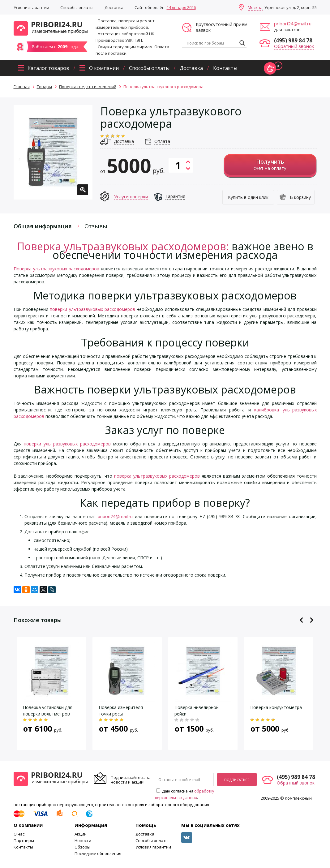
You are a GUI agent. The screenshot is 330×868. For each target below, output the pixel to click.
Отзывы (96, 226)
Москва (255, 7)
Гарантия (175, 196)
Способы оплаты (77, 7)
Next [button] (312, 620)
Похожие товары (38, 620)
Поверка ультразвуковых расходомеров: (123, 246)
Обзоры (82, 847)
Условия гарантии (31, 7)
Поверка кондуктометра (276, 707)
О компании (104, 68)
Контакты (225, 68)
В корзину (300, 197)
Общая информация (43, 226)
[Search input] (212, 43)
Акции (81, 834)
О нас (19, 834)
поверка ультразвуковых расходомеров (157, 476)
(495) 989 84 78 (293, 40)
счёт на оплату (270, 164)
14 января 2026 (181, 7)
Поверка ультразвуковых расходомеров (56, 269)
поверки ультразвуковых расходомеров (92, 309)
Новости (83, 840)
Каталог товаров (48, 68)
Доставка (114, 7)
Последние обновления (98, 853)
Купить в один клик (248, 197)
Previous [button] (301, 620)
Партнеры (24, 840)
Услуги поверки (131, 196)
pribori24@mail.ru (293, 24)
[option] (53, 152)
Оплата (162, 141)
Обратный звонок (294, 46)
